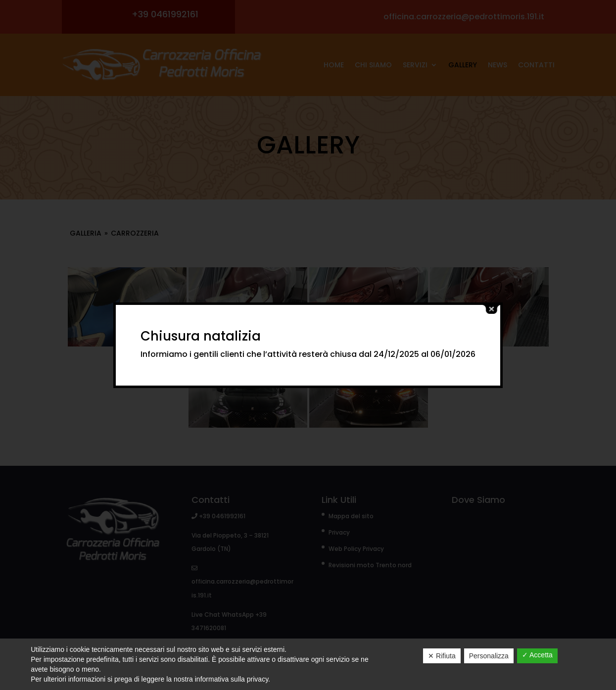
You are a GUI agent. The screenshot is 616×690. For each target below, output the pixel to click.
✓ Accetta (537, 655)
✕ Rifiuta (442, 656)
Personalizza (489, 656)
